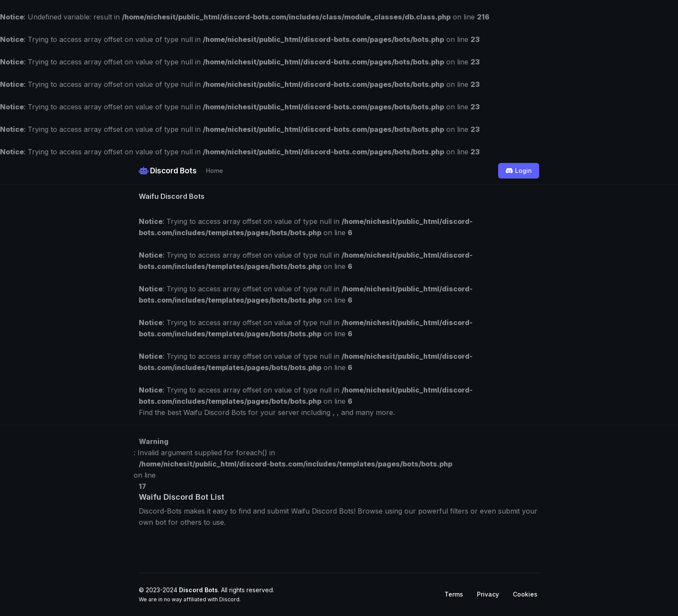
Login (519, 171)
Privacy (488, 594)
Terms (454, 594)
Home (214, 171)
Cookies (525, 594)
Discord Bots (168, 171)
